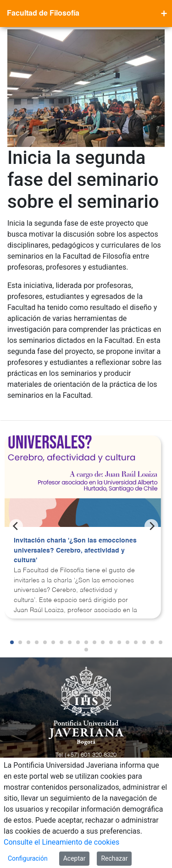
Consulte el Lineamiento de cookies (61, 842)
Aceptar (75, 858)
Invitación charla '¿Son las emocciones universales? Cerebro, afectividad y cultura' (75, 551)
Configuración (28, 858)
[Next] (151, 526)
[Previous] (16, 526)
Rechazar (114, 858)
